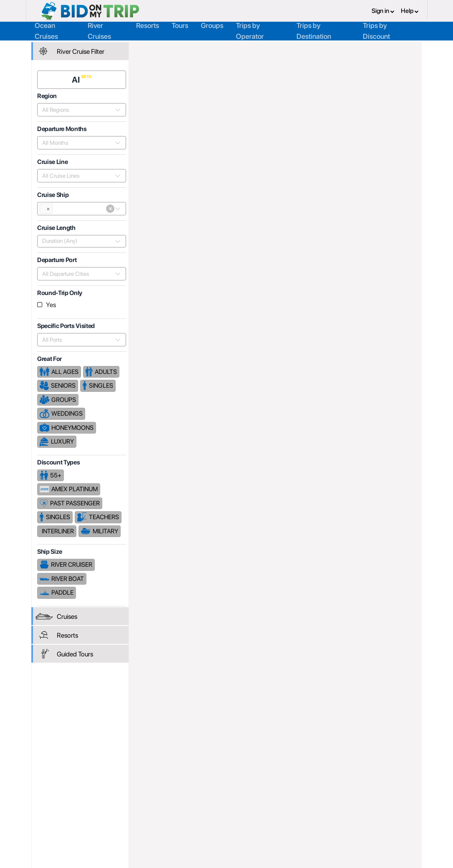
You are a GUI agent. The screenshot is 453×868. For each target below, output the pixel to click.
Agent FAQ (130, 799)
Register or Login (62, 790)
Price (328, 264)
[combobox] (78, 108)
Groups (212, 25)
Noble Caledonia (285, 49)
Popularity (297, 264)
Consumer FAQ (59, 799)
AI (77, 78)
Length (407, 264)
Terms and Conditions (297, 799)
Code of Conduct (291, 818)
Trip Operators (187, 49)
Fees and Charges (140, 808)
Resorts (148, 25)
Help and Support (63, 808)
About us (204, 790)
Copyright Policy (290, 808)
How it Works (210, 799)
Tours (180, 25)
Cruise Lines (234, 49)
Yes (52, 303)
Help (410, 10)
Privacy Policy (287, 790)
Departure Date (366, 264)
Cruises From (392, 118)
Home (149, 49)
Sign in (383, 10)
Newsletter (54, 819)
